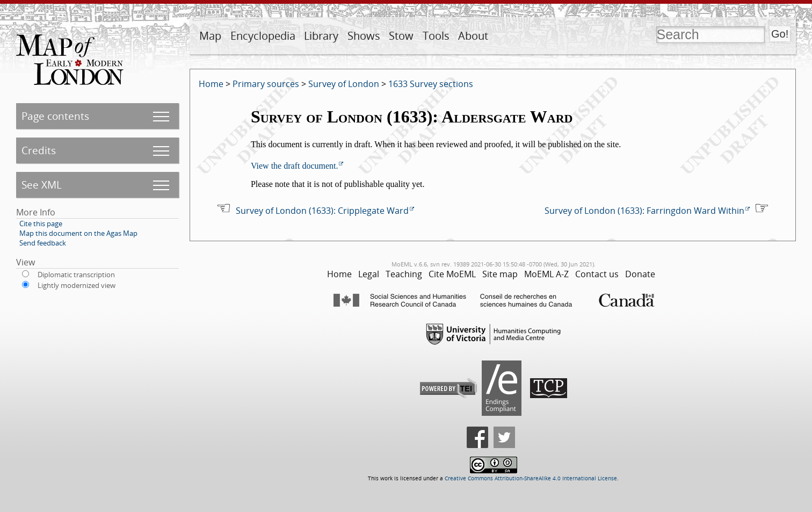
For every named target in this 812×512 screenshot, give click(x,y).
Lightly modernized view (77, 285)
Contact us (597, 274)
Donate (640, 274)
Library (321, 36)
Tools (436, 36)
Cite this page (41, 223)
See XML (42, 185)
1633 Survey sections (431, 84)
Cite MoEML (452, 274)
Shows (364, 36)
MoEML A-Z (546, 274)
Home (211, 84)
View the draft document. (295, 166)
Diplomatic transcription (76, 275)
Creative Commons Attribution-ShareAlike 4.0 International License (531, 478)
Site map (500, 274)
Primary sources (266, 84)
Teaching (404, 274)
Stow (401, 36)
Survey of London (344, 84)
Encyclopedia (263, 36)
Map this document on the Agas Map (78, 233)
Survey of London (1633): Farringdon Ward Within (644, 211)
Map (210, 36)
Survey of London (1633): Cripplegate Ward (322, 211)
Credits (39, 150)
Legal (369, 274)
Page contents (55, 116)
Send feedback (43, 243)
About (473, 36)
